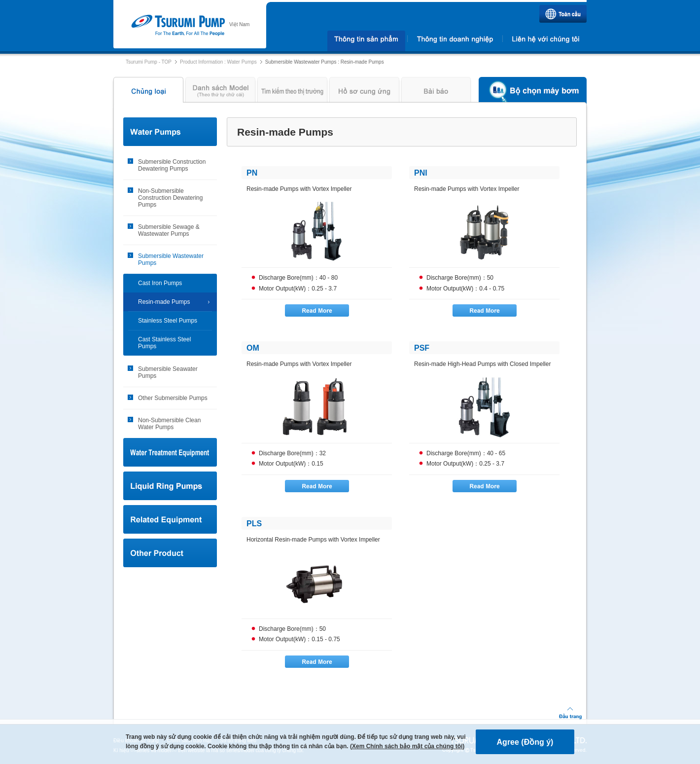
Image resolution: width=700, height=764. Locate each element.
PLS (254, 524)
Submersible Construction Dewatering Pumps (172, 165)
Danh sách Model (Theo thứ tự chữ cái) (220, 92)
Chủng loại (147, 92)
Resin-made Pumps (164, 302)
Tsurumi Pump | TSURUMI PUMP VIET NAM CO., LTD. (178, 26)
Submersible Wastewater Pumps (171, 259)
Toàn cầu (563, 14)
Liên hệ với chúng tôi (546, 41)
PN (252, 173)
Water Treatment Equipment (170, 452)
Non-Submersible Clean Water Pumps (169, 424)
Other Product (170, 553)
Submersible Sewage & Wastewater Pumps (169, 230)
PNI (421, 173)
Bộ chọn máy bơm (533, 92)
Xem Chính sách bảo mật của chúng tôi (407, 746)
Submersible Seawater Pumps (168, 372)
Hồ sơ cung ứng (364, 92)
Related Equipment (170, 519)
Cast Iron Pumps (160, 283)
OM (253, 348)
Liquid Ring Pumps (170, 486)
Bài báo (436, 92)
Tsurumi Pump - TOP (149, 62)
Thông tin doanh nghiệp (455, 41)
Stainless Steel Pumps (168, 321)
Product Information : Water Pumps (218, 62)
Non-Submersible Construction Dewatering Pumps (170, 198)
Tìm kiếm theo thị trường (292, 92)
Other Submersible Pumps (173, 398)
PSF (422, 348)
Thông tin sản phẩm (366, 41)
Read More (317, 310)
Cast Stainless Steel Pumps (164, 343)
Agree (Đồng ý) (525, 742)
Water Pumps (170, 132)
